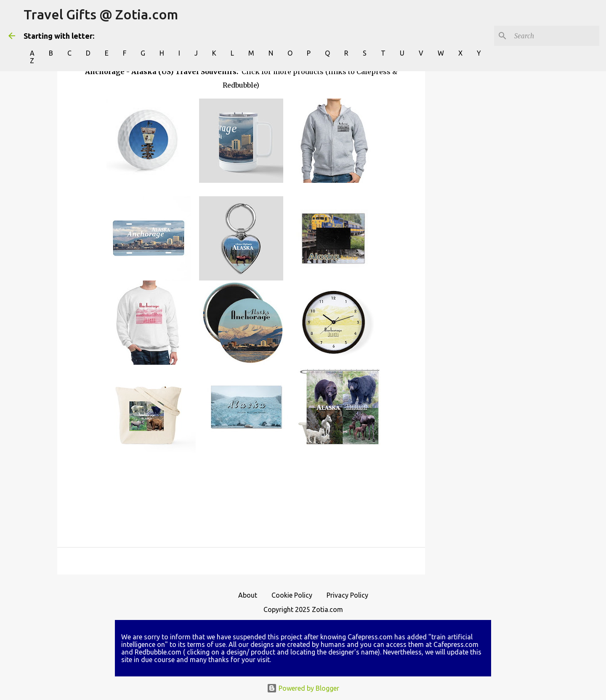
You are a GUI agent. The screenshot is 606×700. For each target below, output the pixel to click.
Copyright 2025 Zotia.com (303, 609)
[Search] (555, 36)
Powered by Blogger (303, 688)
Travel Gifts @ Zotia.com (101, 14)
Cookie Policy (292, 595)
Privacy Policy (347, 595)
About (248, 595)
